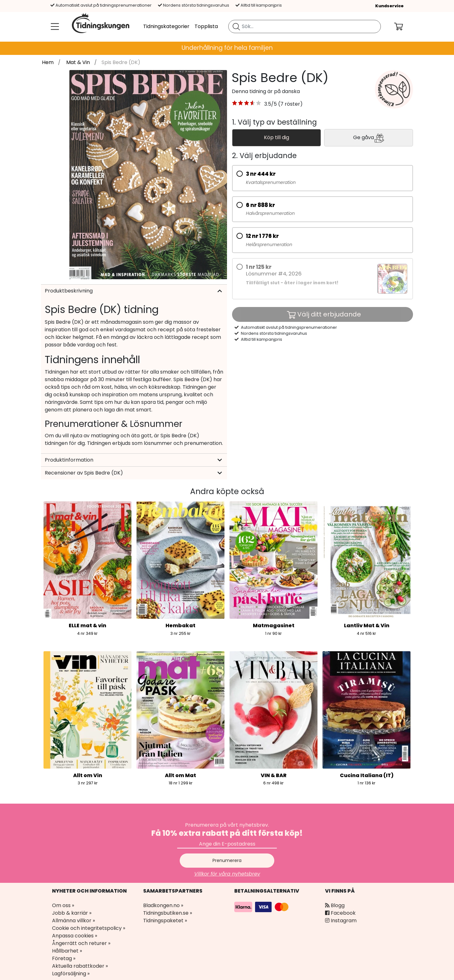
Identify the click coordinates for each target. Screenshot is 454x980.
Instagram (341, 921)
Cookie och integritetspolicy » (89, 928)
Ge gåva (369, 138)
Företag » (64, 958)
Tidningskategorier (166, 26)
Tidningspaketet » (165, 921)
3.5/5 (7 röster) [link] (283, 104)
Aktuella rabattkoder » (80, 966)
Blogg (335, 905)
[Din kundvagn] (404, 27)
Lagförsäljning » (71, 974)
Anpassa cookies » (75, 936)
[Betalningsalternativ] (262, 906)
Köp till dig (276, 137)
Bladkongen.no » (163, 905)
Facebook (340, 913)
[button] (247, 104)
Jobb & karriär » (72, 913)
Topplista (206, 26)
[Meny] (54, 27)
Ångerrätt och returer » (81, 943)
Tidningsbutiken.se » (168, 913)
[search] (305, 27)
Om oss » (63, 905)
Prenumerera (227, 860)
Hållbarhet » (67, 951)
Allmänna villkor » (73, 921)
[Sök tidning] (236, 27)
